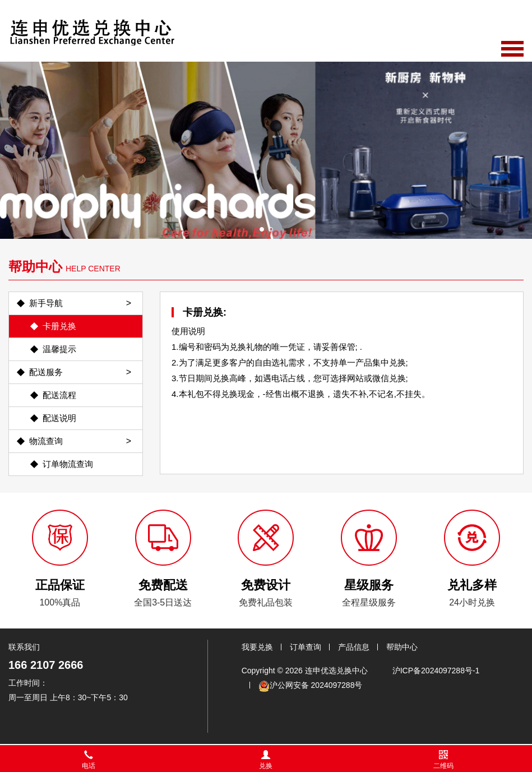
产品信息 (354, 647)
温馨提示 (59, 349)
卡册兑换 (59, 326)
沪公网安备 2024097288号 (311, 686)
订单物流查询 (68, 464)
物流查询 (46, 441)
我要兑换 (257, 647)
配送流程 (59, 395)
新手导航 (46, 303)
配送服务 (46, 372)
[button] (262, 229)
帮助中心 (402, 647)
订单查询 (306, 647)
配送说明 (59, 418)
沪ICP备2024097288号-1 (436, 671)
